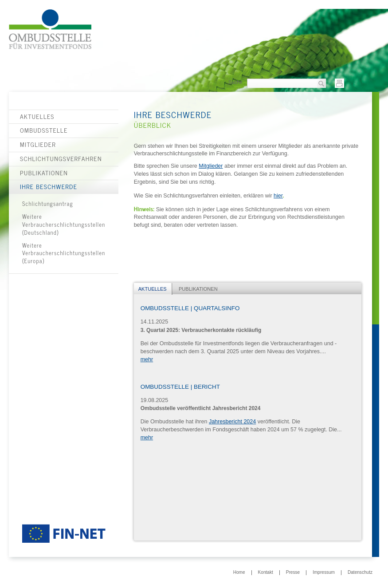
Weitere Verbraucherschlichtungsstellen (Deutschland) (64, 224)
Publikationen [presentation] (198, 289)
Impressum (324, 572)
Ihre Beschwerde (49, 186)
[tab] (153, 289)
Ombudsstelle (44, 130)
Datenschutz (360, 572)
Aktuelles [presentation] (153, 289)
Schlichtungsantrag (48, 203)
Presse (293, 572)
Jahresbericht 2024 (232, 422)
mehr (147, 359)
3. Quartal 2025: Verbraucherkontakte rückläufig (201, 330)
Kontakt (266, 572)
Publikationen (44, 173)
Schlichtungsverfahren (61, 158)
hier (278, 196)
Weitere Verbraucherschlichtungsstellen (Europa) (64, 253)
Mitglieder (38, 144)
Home (239, 572)
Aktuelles (37, 116)
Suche (235, 82)
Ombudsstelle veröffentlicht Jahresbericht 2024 (201, 408)
